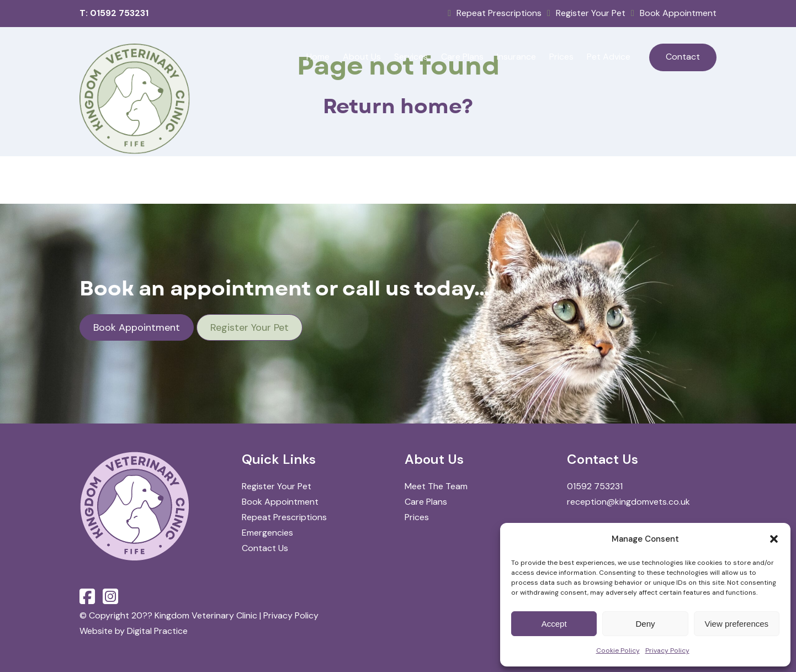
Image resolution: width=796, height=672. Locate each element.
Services (411, 57)
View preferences (737, 624)
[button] (774, 539)
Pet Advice (609, 57)
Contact (683, 57)
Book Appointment (674, 13)
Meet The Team (436, 486)
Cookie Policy (618, 650)
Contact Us (265, 548)
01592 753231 (595, 486)
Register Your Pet (586, 13)
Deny (645, 624)
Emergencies (267, 533)
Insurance (516, 57)
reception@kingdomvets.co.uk (628, 502)
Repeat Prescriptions (495, 13)
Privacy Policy (667, 650)
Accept (554, 624)
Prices (561, 57)
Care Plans (462, 57)
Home (318, 57)
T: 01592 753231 (114, 13)
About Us (362, 57)
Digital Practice (157, 631)
